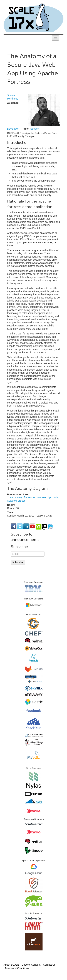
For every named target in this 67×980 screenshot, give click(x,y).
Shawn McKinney (13, 97)
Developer (13, 129)
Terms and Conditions (17, 968)
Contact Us (49, 965)
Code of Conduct (31, 965)
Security (35, 129)
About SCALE (11, 965)
